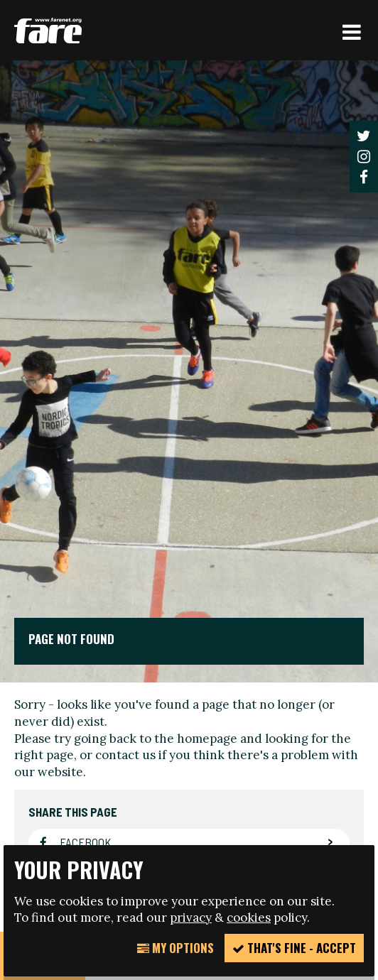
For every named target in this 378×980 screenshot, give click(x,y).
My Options (175, 948)
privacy (191, 918)
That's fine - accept (294, 948)
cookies (249, 918)
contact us (125, 755)
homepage (207, 739)
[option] (189, 371)
